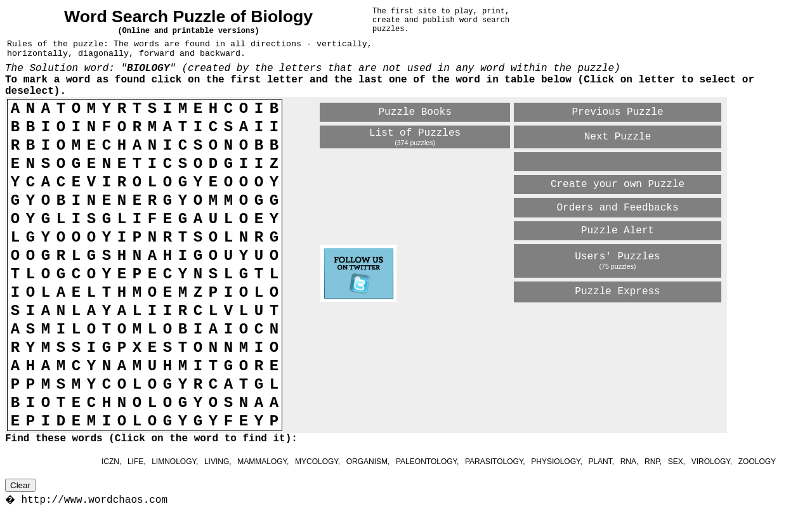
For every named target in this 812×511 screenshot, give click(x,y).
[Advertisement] (469, 326)
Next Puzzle (618, 137)
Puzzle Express (617, 292)
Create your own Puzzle (618, 184)
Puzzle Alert (618, 231)
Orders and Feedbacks (617, 208)
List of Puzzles (415, 133)
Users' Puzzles (617, 257)
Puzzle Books (415, 112)
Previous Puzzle (617, 112)
